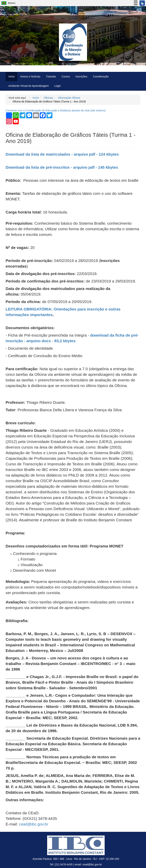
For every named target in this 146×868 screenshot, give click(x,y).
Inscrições (81, 77)
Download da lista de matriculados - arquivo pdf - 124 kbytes (62, 154)
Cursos (66, 77)
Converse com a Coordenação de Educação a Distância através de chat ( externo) (56, 110)
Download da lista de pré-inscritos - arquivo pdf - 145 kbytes (62, 167)
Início (12, 77)
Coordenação (101, 77)
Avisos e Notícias (30, 77)
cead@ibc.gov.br (34, 824)
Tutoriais (51, 77)
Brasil (8, 3)
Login (57, 86)
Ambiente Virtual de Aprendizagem (29, 86)
